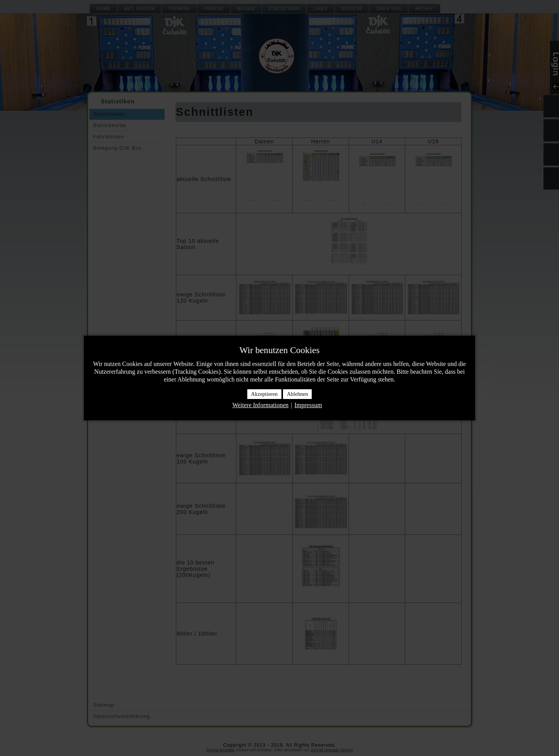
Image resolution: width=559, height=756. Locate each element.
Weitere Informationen (260, 405)
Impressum (308, 405)
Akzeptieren (264, 394)
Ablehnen (297, 394)
